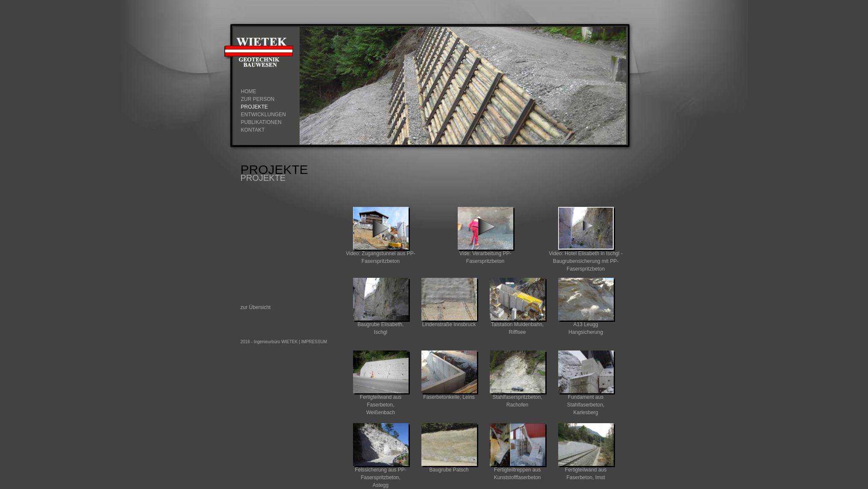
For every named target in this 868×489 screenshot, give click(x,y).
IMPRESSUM (314, 342)
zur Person (258, 99)
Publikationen (261, 122)
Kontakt (253, 130)
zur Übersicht (256, 307)
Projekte (255, 107)
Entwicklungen (263, 115)
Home (249, 91)
